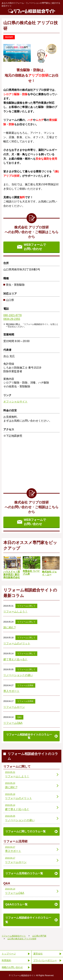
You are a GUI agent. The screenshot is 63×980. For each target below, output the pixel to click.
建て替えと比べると (15, 659)
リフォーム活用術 (25, 685)
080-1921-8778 (13, 315)
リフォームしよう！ (15, 612)
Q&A (19, 717)
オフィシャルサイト (15, 402)
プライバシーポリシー (45, 960)
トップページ (9, 954)
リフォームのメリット (17, 643)
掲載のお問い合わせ (12, 967)
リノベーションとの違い (18, 675)
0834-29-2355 (12, 319)
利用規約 (6, 960)
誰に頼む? (9, 627)
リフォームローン (14, 707)
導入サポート (11, 691)
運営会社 (38, 954)
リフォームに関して (26, 606)
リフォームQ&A (13, 723)
